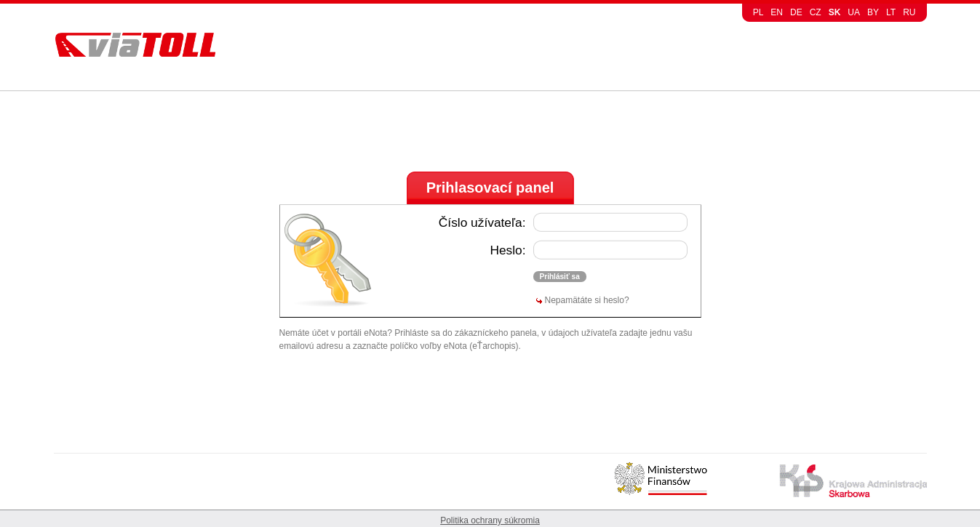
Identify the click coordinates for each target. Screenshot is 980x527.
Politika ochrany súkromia (490, 520)
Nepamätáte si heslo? (587, 300)
